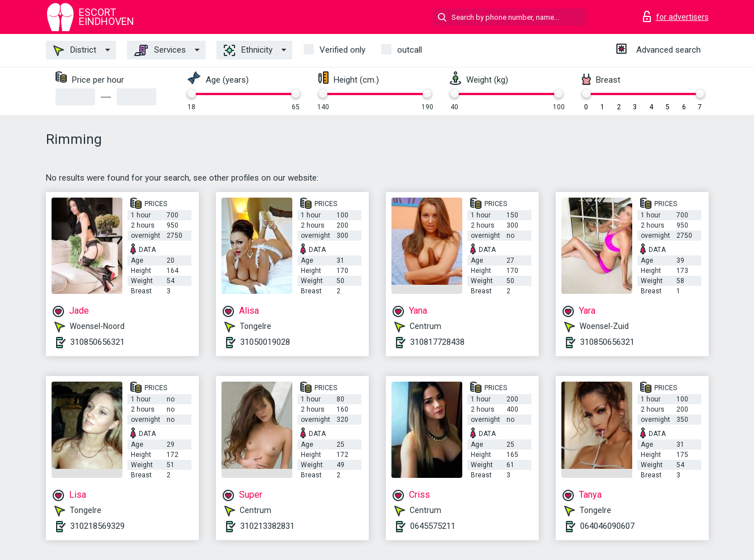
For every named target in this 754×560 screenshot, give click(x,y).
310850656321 (97, 342)
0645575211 (433, 526)
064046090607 (607, 526)
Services (160, 50)
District (75, 50)
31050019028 (265, 342)
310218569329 (97, 526)
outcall (410, 50)
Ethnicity (248, 50)
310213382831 (267, 526)
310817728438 (437, 342)
